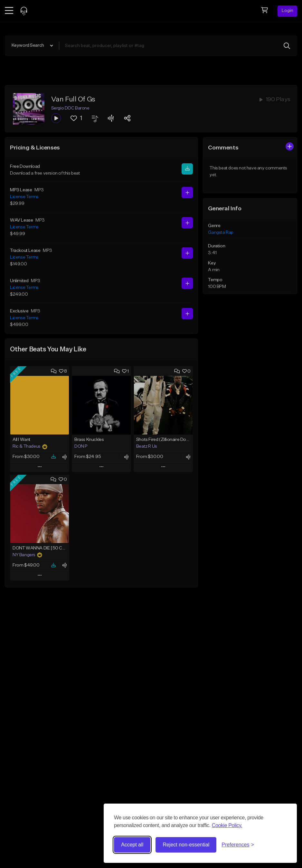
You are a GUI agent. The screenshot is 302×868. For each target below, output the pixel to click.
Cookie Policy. (227, 825)
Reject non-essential (186, 845)
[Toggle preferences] (238, 845)
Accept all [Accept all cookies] (132, 845)
